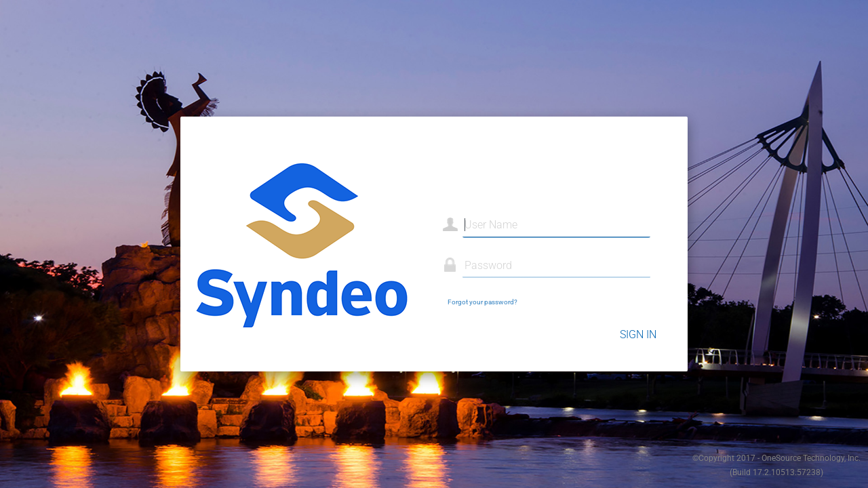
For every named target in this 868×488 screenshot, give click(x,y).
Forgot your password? (482, 302)
